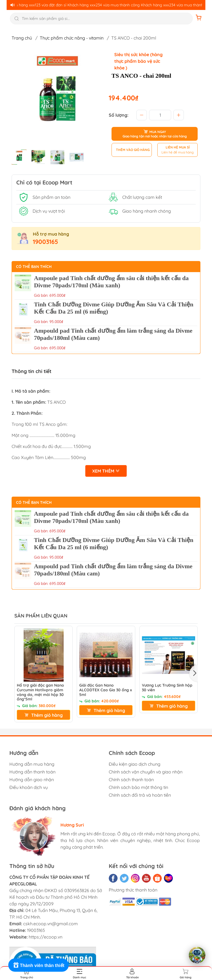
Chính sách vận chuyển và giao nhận (146, 772)
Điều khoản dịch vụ (29, 787)
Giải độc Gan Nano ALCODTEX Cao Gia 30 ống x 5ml (106, 690)
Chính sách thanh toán (131, 780)
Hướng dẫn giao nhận (32, 780)
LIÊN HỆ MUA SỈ (178, 147)
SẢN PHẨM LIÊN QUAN (41, 616)
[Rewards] (39, 965)
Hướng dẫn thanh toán (32, 772)
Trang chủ (22, 38)
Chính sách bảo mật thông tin (138, 787)
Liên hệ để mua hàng (177, 152)
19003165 (46, 242)
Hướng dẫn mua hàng (32, 764)
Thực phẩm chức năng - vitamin (72, 38)
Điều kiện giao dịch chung (135, 764)
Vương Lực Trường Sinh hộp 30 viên (167, 688)
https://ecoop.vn (46, 937)
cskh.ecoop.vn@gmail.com (51, 924)
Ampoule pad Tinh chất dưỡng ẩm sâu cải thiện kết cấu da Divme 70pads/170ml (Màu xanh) (111, 282)
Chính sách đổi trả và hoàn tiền (140, 795)
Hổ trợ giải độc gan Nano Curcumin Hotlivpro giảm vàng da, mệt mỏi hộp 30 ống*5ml (40, 692)
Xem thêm (106, 471)
